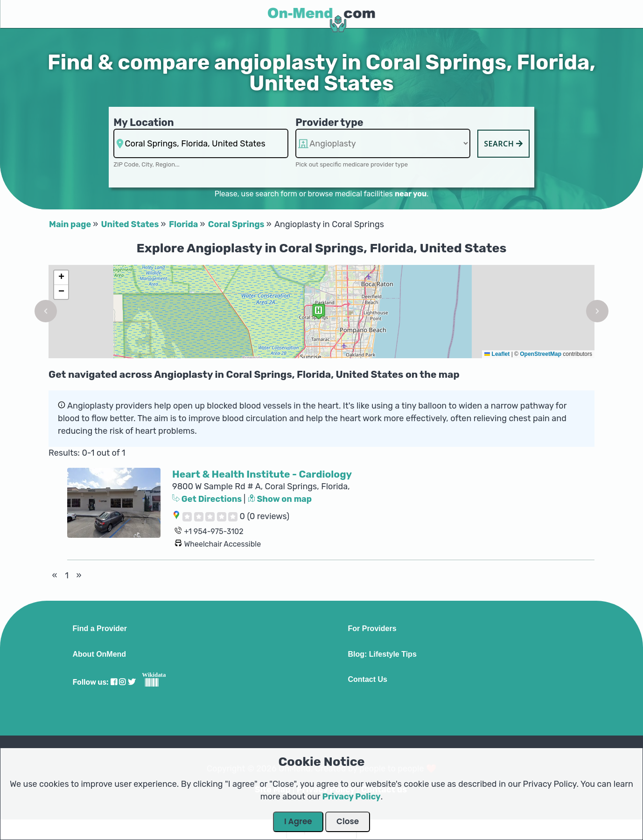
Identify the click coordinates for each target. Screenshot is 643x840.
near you (411, 194)
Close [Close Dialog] (348, 821)
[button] (46, 311)
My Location (143, 122)
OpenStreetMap (541, 354)
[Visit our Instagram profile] (122, 682)
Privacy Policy (352, 797)
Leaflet (497, 354)
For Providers (372, 629)
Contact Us (368, 680)
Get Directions (208, 499)
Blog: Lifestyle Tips (382, 654)
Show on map (280, 499)
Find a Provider (100, 629)
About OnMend (100, 654)
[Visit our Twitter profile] (132, 682)
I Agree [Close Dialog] (298, 821)
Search (503, 144)
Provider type (329, 122)
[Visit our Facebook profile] (114, 682)
